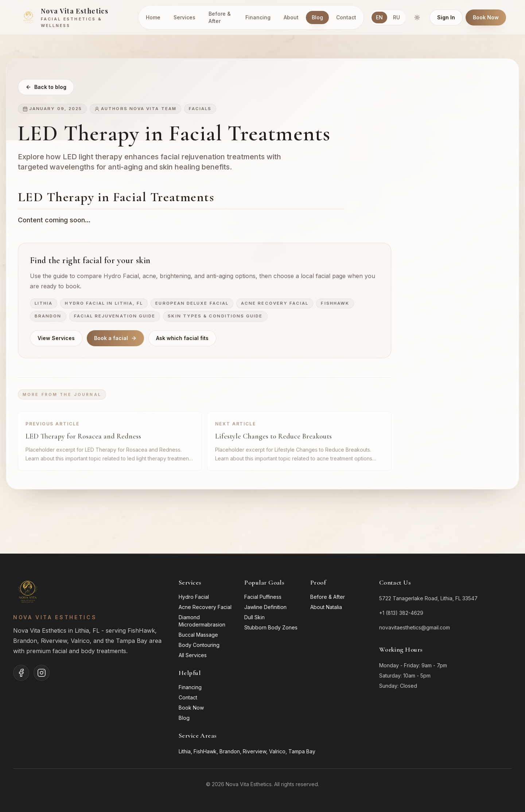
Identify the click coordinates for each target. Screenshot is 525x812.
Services (184, 17)
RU (396, 17)
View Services (56, 339)
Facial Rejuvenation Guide (115, 317)
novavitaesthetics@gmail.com (415, 627)
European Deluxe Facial (192, 304)
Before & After (220, 17)
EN (379, 17)
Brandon (48, 317)
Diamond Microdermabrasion (202, 621)
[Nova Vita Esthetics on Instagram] (42, 673)
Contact (346, 17)
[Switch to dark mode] (417, 17)
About (291, 17)
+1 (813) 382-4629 (401, 613)
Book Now (486, 17)
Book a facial (115, 339)
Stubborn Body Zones (271, 627)
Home (153, 17)
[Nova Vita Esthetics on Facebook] (21, 673)
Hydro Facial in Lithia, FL (104, 304)
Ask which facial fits (182, 339)
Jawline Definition (265, 607)
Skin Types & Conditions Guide (215, 317)
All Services (193, 655)
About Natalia (326, 607)
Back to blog (46, 87)
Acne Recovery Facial (275, 304)
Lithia (44, 304)
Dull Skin (254, 617)
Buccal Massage (198, 635)
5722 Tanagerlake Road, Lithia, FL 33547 (428, 598)
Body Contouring (199, 645)
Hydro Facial (194, 597)
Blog (317, 17)
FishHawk (335, 304)
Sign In (446, 17)
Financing (258, 17)
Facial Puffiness (263, 597)
